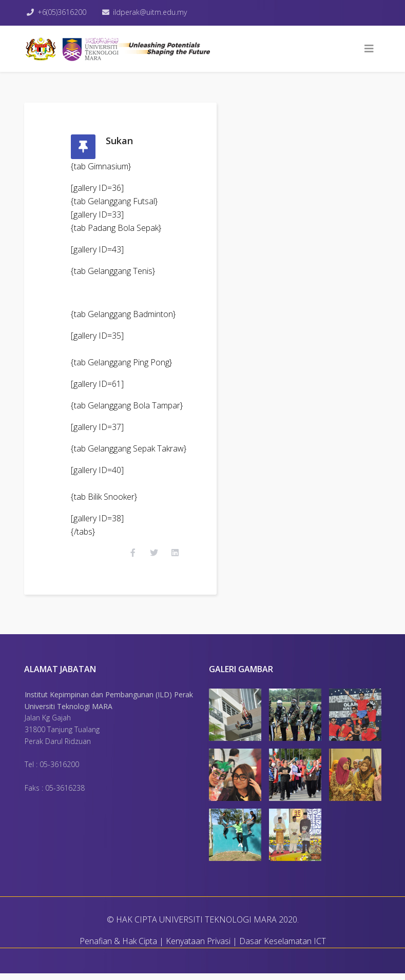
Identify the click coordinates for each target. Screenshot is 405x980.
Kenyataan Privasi (198, 948)
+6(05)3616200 (63, 12)
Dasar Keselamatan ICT (283, 948)
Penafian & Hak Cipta (118, 948)
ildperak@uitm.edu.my (152, 12)
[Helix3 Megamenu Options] (369, 49)
